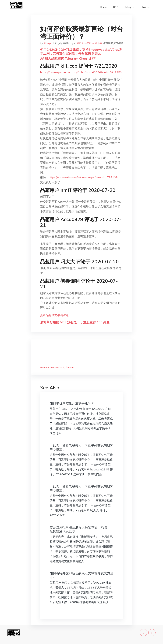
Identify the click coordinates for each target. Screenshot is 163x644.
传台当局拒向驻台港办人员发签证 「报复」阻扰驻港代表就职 (80, 529)
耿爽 (100, 43)
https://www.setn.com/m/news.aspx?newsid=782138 (83, 177)
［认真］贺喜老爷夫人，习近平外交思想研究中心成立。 (81, 447)
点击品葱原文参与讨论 (54, 315)
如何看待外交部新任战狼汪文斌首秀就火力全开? (81, 575)
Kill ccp (47, 43)
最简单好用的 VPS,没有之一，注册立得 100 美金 (75, 322)
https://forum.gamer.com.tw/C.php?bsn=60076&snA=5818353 (81, 72)
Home (103, 7)
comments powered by (57, 367)
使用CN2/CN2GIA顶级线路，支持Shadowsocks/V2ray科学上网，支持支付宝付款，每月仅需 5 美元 (81, 51)
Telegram (130, 7)
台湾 (95, 43)
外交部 (88, 43)
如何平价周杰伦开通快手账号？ (72, 403)
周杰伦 (80, 43)
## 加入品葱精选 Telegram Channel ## (68, 58)
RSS (116, 7)
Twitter (146, 7)
